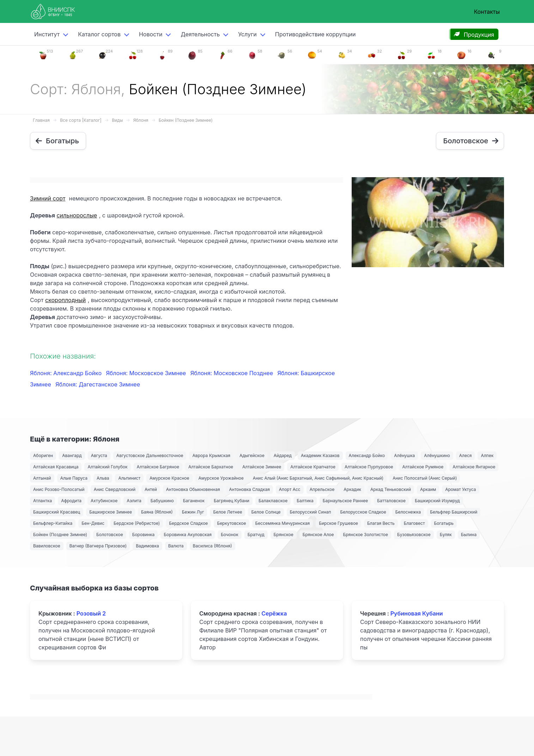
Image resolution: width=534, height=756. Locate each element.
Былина (469, 535)
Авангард (72, 455)
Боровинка (144, 535)
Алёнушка (404, 455)
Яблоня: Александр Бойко (66, 373)
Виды (117, 120)
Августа (99, 455)
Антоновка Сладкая (250, 489)
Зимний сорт (48, 198)
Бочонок (230, 535)
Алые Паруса (74, 478)
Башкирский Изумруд (437, 501)
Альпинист (129, 478)
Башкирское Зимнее (111, 512)
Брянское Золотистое (366, 535)
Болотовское (110, 535)
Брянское (284, 535)
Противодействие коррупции (315, 34)
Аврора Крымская (211, 455)
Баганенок (194, 501)
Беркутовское (231, 523)
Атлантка (43, 501)
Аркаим (428, 489)
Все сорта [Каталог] (81, 120)
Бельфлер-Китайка (53, 523)
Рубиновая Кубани (417, 613)
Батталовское (391, 501)
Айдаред (283, 455)
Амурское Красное (169, 478)
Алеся (466, 455)
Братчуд (256, 535)
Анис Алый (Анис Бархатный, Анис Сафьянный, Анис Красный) (318, 478)
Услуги (247, 34)
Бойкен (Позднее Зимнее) (186, 120)
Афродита (71, 501)
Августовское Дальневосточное (150, 455)
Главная (41, 120)
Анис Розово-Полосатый (59, 489)
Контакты (487, 12)
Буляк (446, 535)
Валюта (176, 546)
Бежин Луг (193, 512)
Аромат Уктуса (460, 489)
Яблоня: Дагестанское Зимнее (98, 384)
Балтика (305, 501)
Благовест (414, 523)
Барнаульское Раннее (345, 501)
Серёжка (274, 613)
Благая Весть (381, 523)
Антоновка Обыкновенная (193, 489)
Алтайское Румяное (423, 467)
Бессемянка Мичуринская (283, 523)
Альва (103, 478)
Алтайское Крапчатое (313, 467)
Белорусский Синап (311, 512)
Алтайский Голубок (107, 467)
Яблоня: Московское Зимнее (147, 373)
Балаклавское (273, 501)
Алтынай (42, 478)
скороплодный (65, 300)
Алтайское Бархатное (211, 467)
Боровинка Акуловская (188, 535)
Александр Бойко (367, 455)
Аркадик (352, 489)
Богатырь (444, 523)
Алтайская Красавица (56, 467)
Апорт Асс (290, 489)
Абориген (43, 455)
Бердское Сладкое (188, 523)
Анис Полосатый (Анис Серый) (425, 478)
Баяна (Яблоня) (157, 512)
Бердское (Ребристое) (137, 523)
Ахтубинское (104, 501)
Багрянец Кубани (232, 501)
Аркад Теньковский (391, 489)
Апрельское (322, 489)
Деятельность (200, 34)
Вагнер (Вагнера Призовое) (98, 546)
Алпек (487, 455)
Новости (151, 34)
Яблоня (141, 120)
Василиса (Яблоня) (213, 546)
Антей (151, 489)
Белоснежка (408, 512)
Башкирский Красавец (57, 512)
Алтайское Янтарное (474, 467)
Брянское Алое (318, 535)
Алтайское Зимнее (262, 467)
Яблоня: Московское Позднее (233, 373)
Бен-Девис (93, 523)
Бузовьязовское (414, 535)
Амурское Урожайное (221, 478)
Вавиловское (47, 546)
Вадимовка (147, 546)
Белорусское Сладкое (363, 512)
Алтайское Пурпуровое (369, 467)
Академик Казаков (320, 455)
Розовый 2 (91, 613)
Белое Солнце (266, 512)
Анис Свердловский (115, 489)
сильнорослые (77, 215)
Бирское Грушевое (338, 523)
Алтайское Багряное (158, 467)
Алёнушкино (437, 455)
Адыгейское (252, 455)
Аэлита (134, 501)
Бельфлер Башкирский (454, 512)
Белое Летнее (227, 512)
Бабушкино (162, 501)
